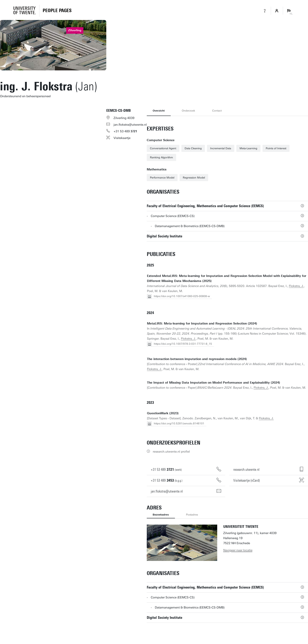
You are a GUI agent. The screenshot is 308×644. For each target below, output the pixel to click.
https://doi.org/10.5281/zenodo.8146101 (179, 423)
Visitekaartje (122, 138)
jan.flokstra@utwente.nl (130, 125)
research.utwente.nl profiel (171, 452)
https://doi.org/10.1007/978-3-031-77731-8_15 (183, 344)
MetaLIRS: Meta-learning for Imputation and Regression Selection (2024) (202, 324)
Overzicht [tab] (159, 111)
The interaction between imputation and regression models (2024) (197, 359)
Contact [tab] (217, 111)
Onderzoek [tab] (188, 111)
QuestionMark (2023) (163, 413)
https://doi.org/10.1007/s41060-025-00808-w (182, 296)
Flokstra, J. (296, 286)
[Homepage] (57, 11)
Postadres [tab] (192, 515)
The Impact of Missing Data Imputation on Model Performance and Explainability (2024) (213, 383)
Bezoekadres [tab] (161, 515)
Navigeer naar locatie (238, 550)
